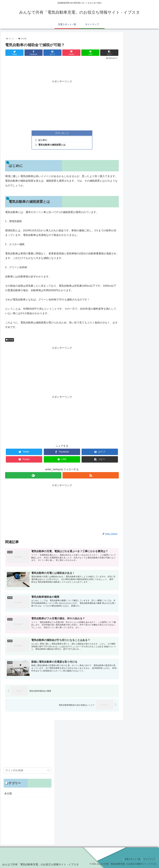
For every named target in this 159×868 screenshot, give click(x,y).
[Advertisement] (62, 68)
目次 (58, 133)
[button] (49, 770)
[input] (28, 770)
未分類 (10, 340)
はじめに (43, 140)
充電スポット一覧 (132, 859)
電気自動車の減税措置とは (52, 145)
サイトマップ (149, 859)
